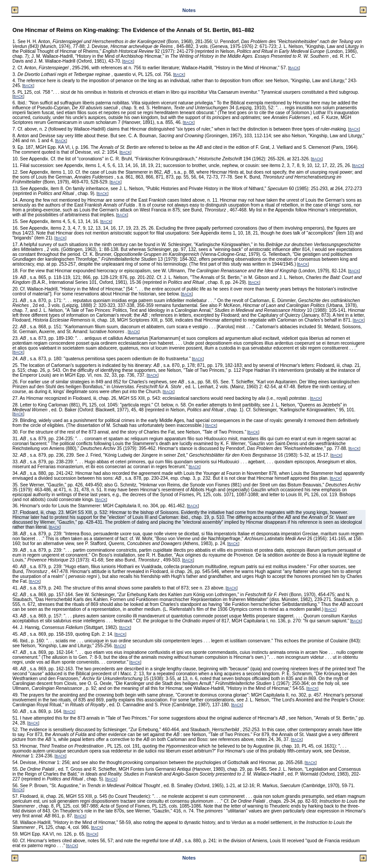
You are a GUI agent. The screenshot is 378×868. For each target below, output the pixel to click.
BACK (128, 62)
